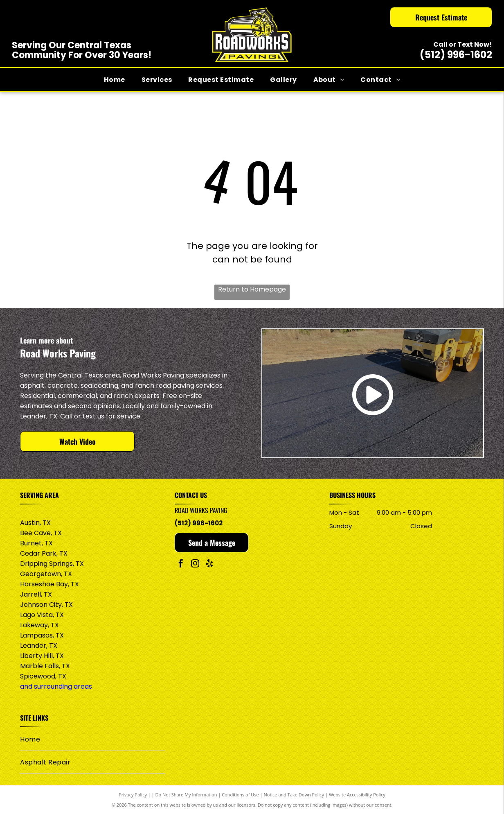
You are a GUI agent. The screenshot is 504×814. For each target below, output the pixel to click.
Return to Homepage (252, 289)
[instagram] (195, 564)
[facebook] (181, 564)
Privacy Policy (133, 795)
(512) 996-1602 (456, 55)
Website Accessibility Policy (357, 795)
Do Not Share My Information (186, 795)
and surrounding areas (56, 686)
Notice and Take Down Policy (294, 795)
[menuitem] (115, 79)
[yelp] (209, 564)
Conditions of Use (240, 795)
